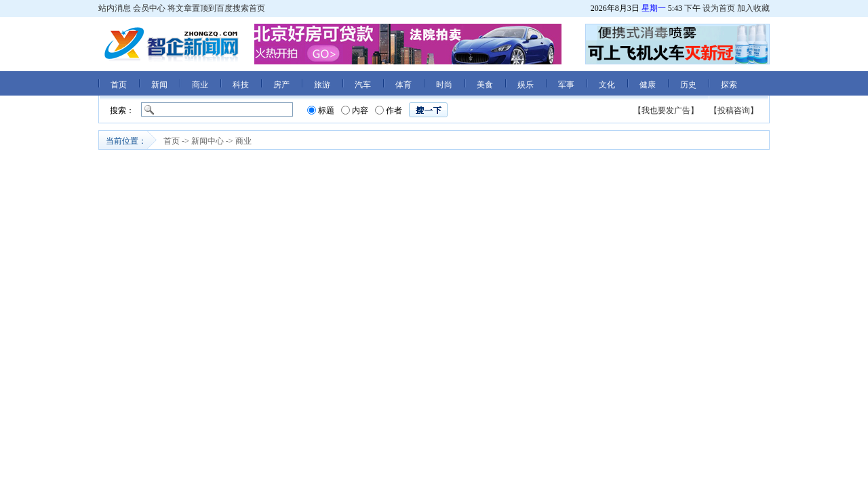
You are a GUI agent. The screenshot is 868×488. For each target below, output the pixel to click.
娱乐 (526, 85)
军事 (566, 85)
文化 (607, 85)
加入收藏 (753, 8)
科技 (241, 85)
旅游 (322, 85)
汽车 (363, 85)
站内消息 (115, 8)
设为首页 (719, 8)
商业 (200, 85)
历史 (688, 85)
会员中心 (149, 8)
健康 (648, 85)
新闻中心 (208, 141)
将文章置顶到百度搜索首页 (216, 8)
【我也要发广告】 (666, 110)
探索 (729, 85)
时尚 (444, 85)
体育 (403, 85)
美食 (485, 85)
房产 (281, 85)
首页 (119, 85)
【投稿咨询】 (734, 110)
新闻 (159, 85)
